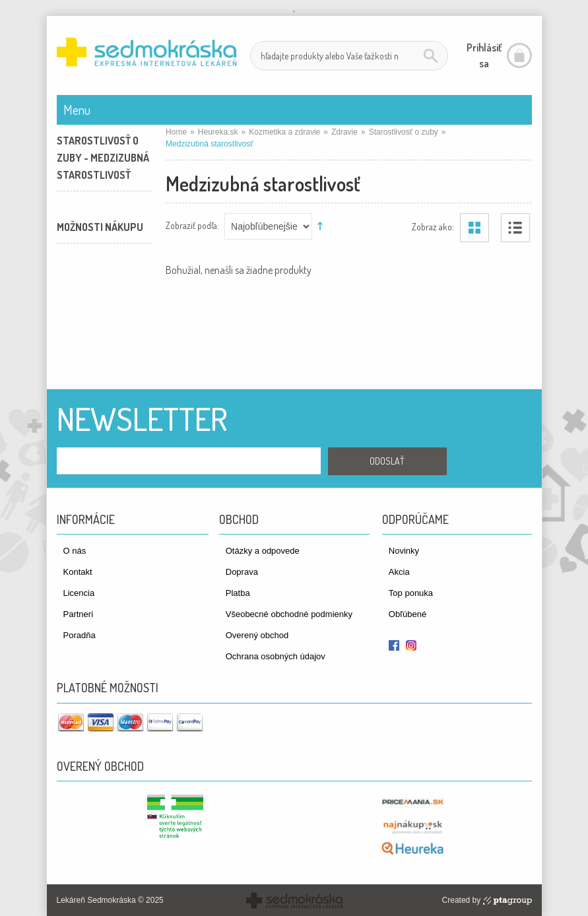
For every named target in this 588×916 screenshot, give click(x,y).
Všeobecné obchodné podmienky (289, 614)
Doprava (242, 572)
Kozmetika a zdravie (284, 132)
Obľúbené (408, 614)
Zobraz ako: (433, 226)
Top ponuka (411, 593)
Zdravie (344, 132)
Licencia (79, 593)
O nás (75, 551)
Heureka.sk (218, 132)
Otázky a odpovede (263, 551)
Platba (238, 593)
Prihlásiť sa (484, 55)
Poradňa (80, 635)
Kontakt (78, 572)
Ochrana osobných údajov (276, 656)
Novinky (404, 551)
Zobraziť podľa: (192, 225)
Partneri (79, 614)
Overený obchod (257, 635)
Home (176, 132)
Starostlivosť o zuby (404, 132)
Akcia (399, 572)
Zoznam (515, 228)
